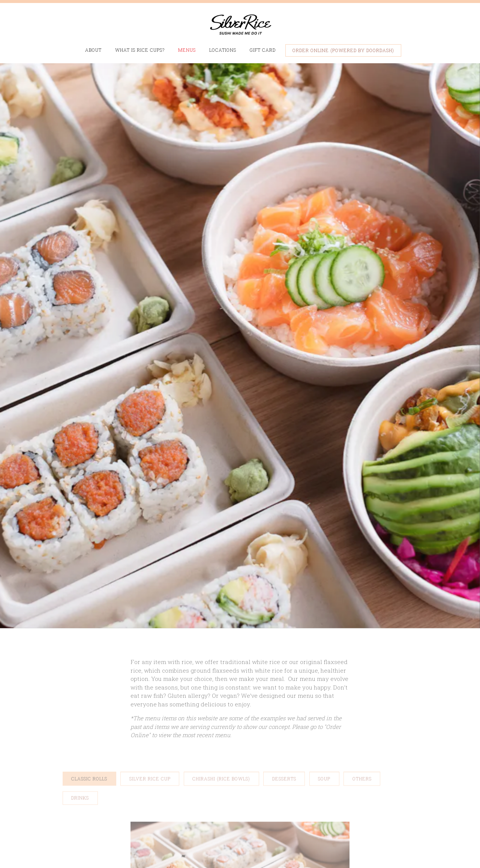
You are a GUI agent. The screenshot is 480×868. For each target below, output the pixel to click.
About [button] (93, 50)
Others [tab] (362, 708)
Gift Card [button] (263, 50)
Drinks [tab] (80, 728)
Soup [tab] (324, 708)
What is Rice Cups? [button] (140, 50)
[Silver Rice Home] (240, 24)
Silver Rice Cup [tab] (150, 708)
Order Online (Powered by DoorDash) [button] (343, 50)
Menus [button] (187, 50)
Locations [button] (223, 50)
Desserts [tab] (284, 708)
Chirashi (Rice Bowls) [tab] (221, 708)
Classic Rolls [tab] (89, 708)
